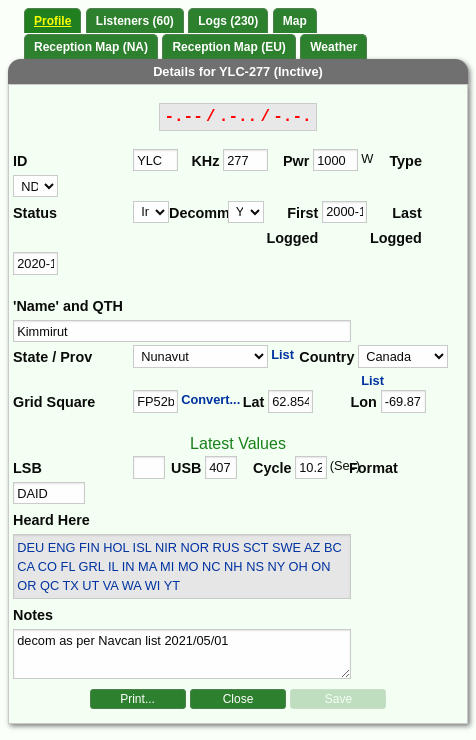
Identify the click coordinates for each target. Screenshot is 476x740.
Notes (33, 615)
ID (20, 161)
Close (238, 699)
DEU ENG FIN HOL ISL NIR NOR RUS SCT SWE (159, 547)
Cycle (272, 468)
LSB (27, 468)
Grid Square (54, 402)
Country (326, 357)
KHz (205, 161)
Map (295, 21)
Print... (137, 699)
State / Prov (52, 357)
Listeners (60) (135, 21)
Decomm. (198, 213)
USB (186, 468)
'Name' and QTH (68, 306)
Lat (254, 402)
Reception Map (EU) (228, 47)
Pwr (296, 161)
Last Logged (396, 226)
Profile (52, 21)
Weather (333, 47)
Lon (364, 402)
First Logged (292, 226)
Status (35, 213)
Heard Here (51, 520)
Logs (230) (228, 21)
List (282, 354)
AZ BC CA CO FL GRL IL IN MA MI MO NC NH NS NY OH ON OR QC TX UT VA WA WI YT (179, 566)
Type (405, 161)
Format (373, 468)
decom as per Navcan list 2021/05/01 (182, 654)
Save (338, 699)
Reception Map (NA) (91, 47)
